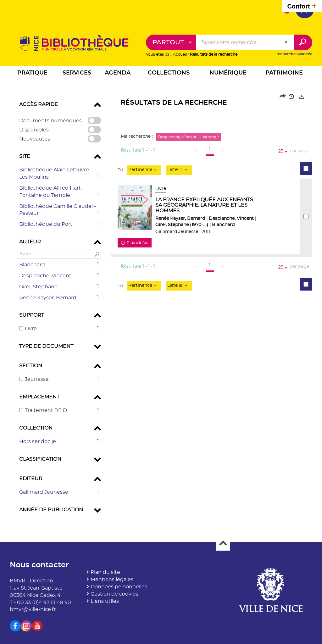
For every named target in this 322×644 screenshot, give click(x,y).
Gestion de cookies (114, 594)
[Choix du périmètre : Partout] (171, 42)
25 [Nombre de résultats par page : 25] (282, 151)
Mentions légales (112, 580)
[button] (33, 74)
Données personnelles (119, 587)
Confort (302, 6)
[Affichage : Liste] (179, 170)
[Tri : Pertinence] (144, 170)
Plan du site (105, 572)
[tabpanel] (161, 305)
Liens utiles (105, 601)
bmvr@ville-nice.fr (33, 609)
